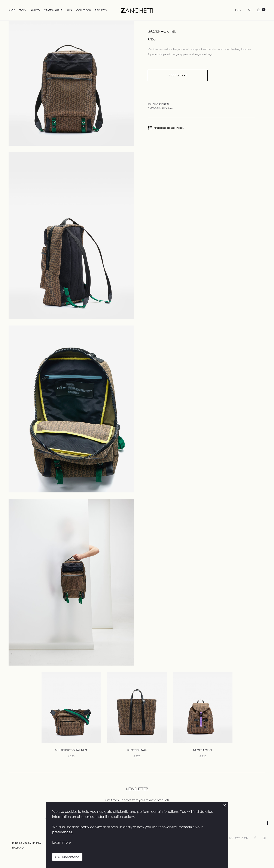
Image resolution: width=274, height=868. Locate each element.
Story (23, 10)
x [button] (225, 805)
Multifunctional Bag (71, 750)
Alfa (69, 10)
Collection (84, 10)
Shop (12, 10)
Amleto (35, 10)
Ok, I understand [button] (67, 857)
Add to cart (178, 75)
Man (171, 108)
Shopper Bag (137, 750)
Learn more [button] (62, 842)
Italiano (18, 848)
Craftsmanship (53, 10)
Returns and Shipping (27, 843)
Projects (101, 10)
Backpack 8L (203, 750)
